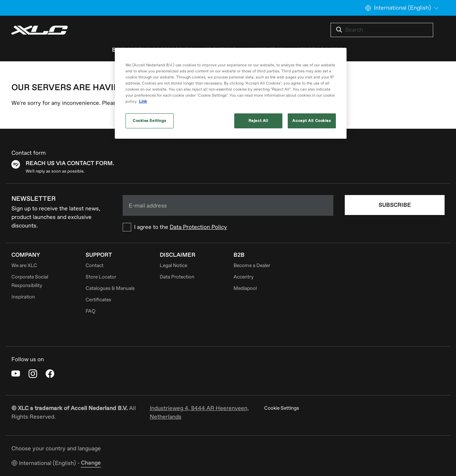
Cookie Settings (282, 408)
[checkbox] (228, 227)
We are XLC (24, 265)
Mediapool (245, 288)
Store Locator (101, 277)
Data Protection (177, 277)
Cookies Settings (149, 121)
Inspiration (23, 297)
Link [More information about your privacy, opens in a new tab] (143, 101)
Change (91, 463)
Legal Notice (173, 265)
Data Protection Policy (198, 227)
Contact (94, 265)
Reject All (258, 121)
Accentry (244, 277)
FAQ (91, 311)
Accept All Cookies (311, 121)
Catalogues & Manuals (110, 288)
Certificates (98, 300)
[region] (231, 93)
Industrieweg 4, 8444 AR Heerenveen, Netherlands (199, 413)
